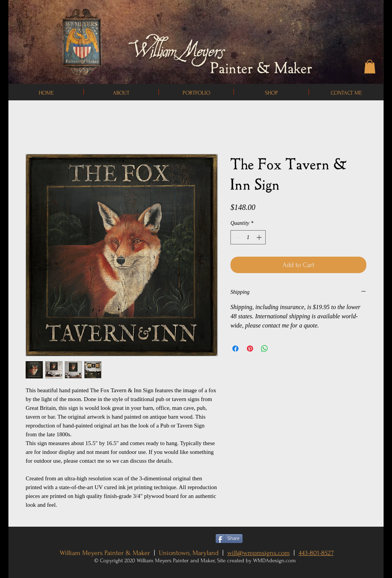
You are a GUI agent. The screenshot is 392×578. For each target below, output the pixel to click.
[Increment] (260, 237)
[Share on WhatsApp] (265, 349)
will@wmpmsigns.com (259, 553)
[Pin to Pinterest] (262, 539)
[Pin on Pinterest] (250, 349)
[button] (370, 67)
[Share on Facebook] (235, 349)
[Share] (229, 539)
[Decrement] (236, 237)
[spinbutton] (248, 237)
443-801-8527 (316, 553)
